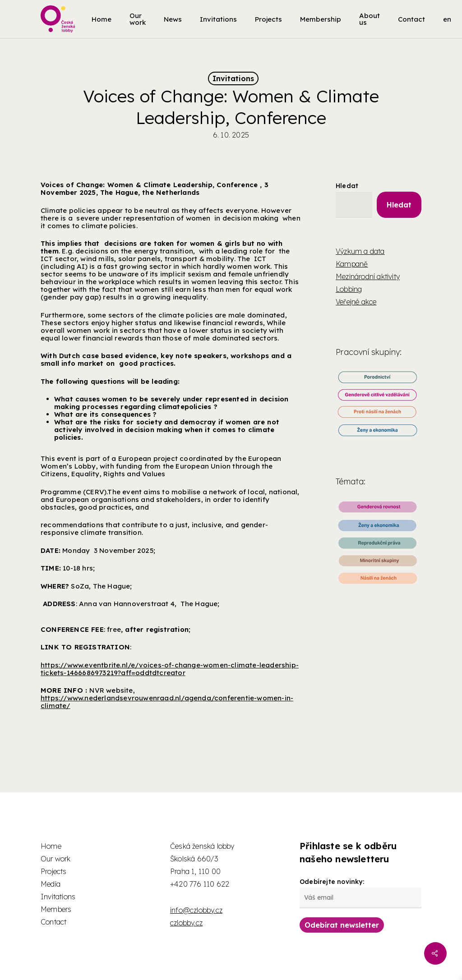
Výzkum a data (360, 251)
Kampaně (352, 264)
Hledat (347, 186)
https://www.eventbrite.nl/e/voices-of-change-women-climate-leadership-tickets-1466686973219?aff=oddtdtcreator (170, 669)
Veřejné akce (356, 302)
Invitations (233, 78)
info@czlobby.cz (196, 910)
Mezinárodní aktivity (368, 276)
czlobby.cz (186, 923)
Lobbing (349, 289)
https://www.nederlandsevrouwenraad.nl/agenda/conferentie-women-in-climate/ (167, 702)
